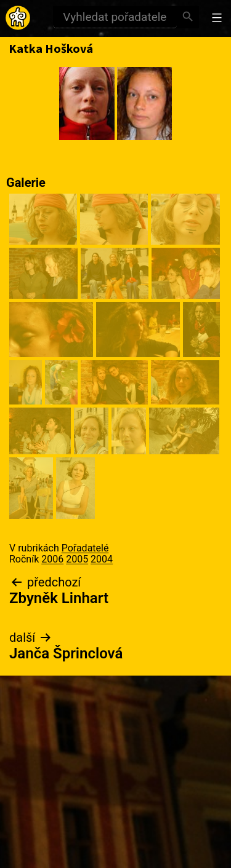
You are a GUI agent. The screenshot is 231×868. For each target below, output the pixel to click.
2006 (52, 559)
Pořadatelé (85, 548)
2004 (102, 559)
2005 (77, 559)
